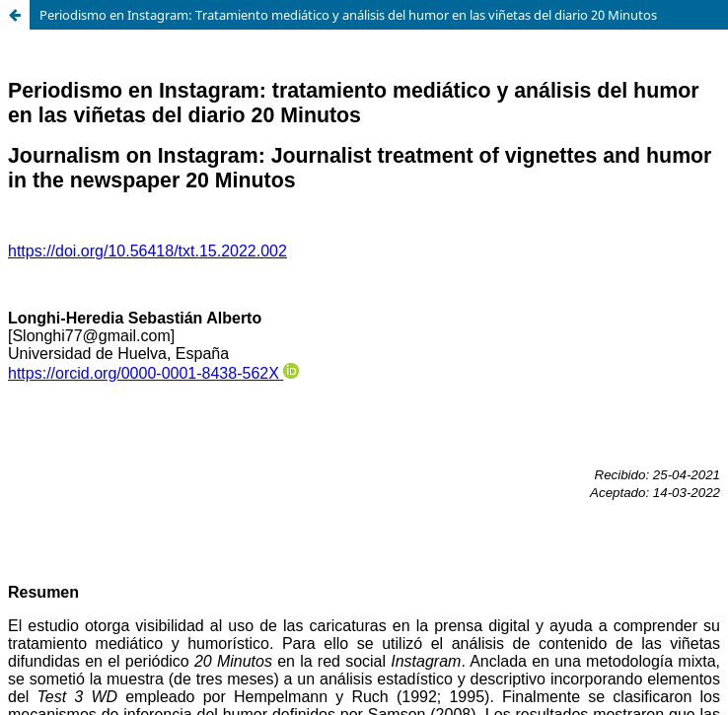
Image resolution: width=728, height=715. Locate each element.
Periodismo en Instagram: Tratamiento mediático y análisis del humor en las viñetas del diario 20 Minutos (348, 15)
